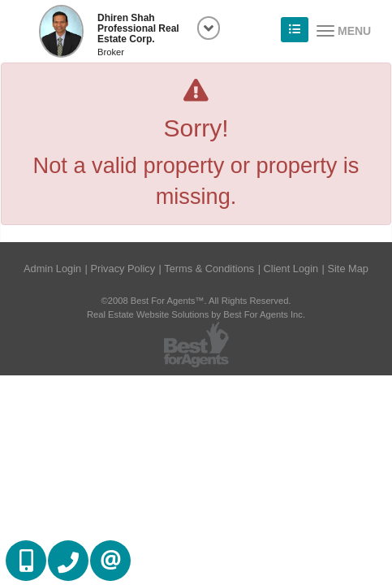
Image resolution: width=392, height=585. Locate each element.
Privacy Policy (123, 269)
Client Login (291, 269)
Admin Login (52, 269)
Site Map (348, 269)
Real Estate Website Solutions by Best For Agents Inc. (196, 314)
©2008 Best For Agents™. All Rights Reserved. (196, 301)
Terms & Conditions (209, 269)
